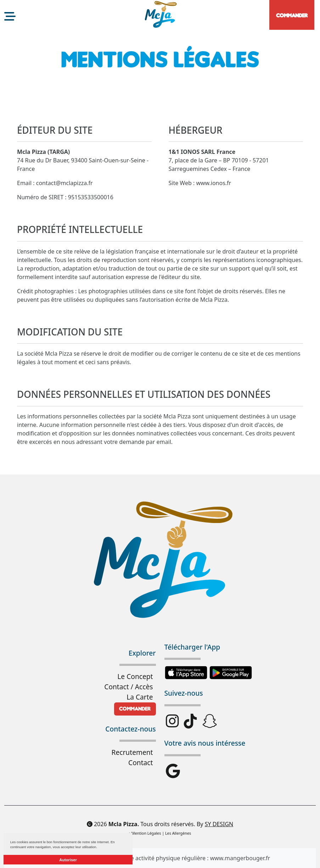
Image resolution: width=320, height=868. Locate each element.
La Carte (140, 697)
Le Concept (135, 676)
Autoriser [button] (68, 860)
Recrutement (132, 752)
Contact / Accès (128, 687)
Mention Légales (146, 833)
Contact (141, 763)
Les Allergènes (178, 833)
